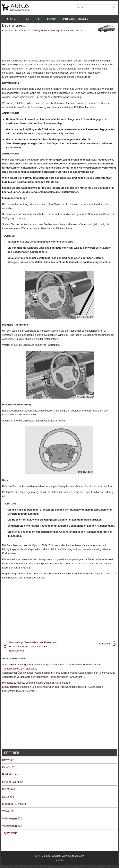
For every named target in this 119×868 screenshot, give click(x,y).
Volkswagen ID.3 (12, 818)
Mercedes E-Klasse (14, 804)
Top (38, 19)
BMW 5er (8, 760)
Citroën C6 (9, 767)
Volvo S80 (8, 811)
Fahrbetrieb (67, 31)
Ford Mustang (11, 774)
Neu (27, 19)
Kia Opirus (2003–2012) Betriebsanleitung (37, 31)
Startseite (13, 19)
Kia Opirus (8, 31)
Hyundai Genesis (13, 782)
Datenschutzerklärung (75, 19)
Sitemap (51, 19)
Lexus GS (8, 797)
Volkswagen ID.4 (12, 826)
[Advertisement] (59, 45)
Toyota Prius (10, 833)
